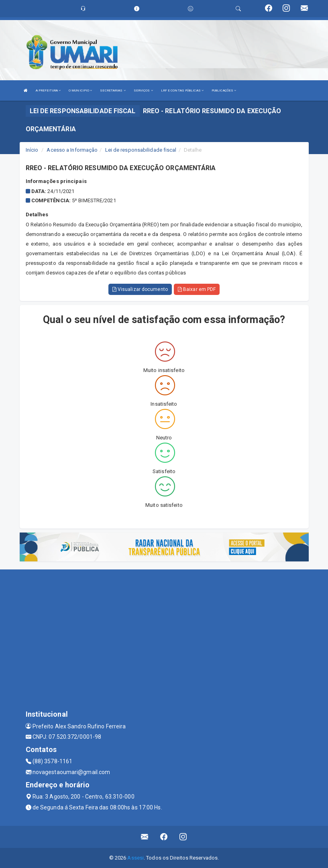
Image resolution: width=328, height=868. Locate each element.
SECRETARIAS (113, 90)
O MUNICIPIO (80, 90)
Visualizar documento (140, 289)
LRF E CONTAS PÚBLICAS (182, 90)
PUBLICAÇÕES (224, 90)
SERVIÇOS (143, 90)
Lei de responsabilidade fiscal (141, 150)
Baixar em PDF (197, 289)
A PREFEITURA (48, 90)
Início (32, 150)
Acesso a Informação (72, 150)
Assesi (135, 858)
